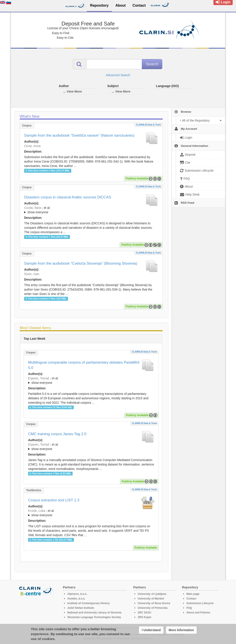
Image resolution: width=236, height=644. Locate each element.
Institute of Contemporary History (88, 603)
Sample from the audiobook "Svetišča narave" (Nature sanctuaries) (79, 135)
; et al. (91, 210)
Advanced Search (118, 75)
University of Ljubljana (152, 594)
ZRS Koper (145, 617)
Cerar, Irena (32, 146)
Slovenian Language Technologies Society (94, 617)
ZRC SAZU (144, 613)
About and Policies (198, 613)
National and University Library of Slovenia (94, 613)
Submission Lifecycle (200, 603)
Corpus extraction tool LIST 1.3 (54, 500)
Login (223, 2)
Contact (191, 599)
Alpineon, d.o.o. (77, 594)
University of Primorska (153, 608)
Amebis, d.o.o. (76, 599)
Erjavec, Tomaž (39, 378)
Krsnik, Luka (37, 511)
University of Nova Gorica (154, 603)
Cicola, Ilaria (33, 208)
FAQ (189, 608)
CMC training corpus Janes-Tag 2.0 (57, 434)
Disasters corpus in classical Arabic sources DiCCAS (68, 197)
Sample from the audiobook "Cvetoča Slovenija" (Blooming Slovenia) (81, 263)
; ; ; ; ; (91, 447)
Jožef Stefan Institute (81, 608)
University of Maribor (151, 599)
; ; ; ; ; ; (91, 210)
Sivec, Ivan (32, 274)
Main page (193, 594)
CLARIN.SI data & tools (148, 125)
